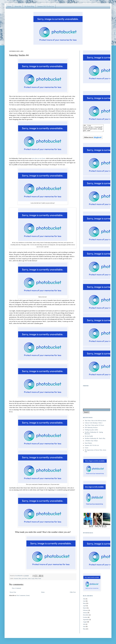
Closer (86, 449)
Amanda (16, 578)
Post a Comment (16, 588)
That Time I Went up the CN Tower (94, 427)
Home (9, 6)
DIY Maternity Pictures (91, 429)
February (85, 612)
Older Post (73, 592)
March (85, 609)
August (85, 623)
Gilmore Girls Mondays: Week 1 (94, 424)
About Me (18, 6)
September (86, 621)
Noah (40, 578)
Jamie (29, 578)
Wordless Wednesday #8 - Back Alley (95, 440)
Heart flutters (88, 444)
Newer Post (13, 592)
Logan (33, 578)
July (84, 600)
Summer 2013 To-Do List (46, 6)
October (85, 619)
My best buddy (89, 438)
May (84, 605)
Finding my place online (91, 431)
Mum (36, 578)
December (86, 616)
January (85, 614)
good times (24, 578)
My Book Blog (29, 6)
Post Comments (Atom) (23, 595)
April (84, 607)
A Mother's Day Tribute (91, 442)
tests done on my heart (38, 158)
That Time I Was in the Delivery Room (95, 422)
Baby (20, 578)
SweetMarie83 (19, 576)
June (84, 602)
